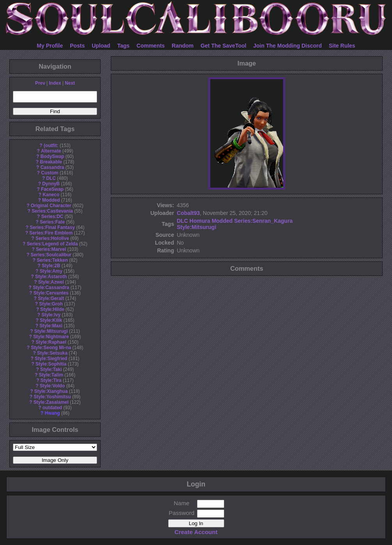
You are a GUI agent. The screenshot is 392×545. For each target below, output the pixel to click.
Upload (101, 46)
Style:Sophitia (51, 364)
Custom (50, 173)
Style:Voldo (52, 386)
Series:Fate (52, 222)
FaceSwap (52, 189)
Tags (124, 46)
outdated (52, 408)
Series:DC (52, 217)
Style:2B (51, 266)
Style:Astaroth (51, 277)
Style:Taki (51, 369)
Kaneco (51, 195)
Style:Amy (51, 271)
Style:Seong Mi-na (51, 348)
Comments (151, 46)
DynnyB (51, 184)
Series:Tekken (52, 260)
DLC (51, 178)
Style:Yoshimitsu (52, 397)
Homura (200, 221)
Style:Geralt (51, 298)
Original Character (51, 206)
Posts (77, 46)
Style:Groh (51, 304)
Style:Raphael (51, 342)
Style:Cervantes (51, 293)
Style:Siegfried (51, 359)
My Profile (50, 46)
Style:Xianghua (51, 391)
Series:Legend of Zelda (52, 244)
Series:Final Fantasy (52, 227)
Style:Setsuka (52, 353)
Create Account (196, 532)
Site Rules (342, 46)
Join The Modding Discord (287, 46)
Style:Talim (51, 375)
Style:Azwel (51, 282)
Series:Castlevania (52, 211)
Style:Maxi (51, 326)
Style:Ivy (51, 315)
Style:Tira (51, 380)
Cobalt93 (188, 213)
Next (70, 83)
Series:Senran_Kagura (263, 221)
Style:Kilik (51, 320)
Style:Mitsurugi (51, 331)
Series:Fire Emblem (51, 233)
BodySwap (52, 156)
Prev (40, 83)
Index (55, 83)
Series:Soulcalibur (51, 255)
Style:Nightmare (51, 337)
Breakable (51, 162)
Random (183, 46)
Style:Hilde (52, 309)
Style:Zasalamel (51, 402)
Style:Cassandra (51, 288)
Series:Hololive (52, 238)
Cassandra (52, 167)
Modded (51, 200)
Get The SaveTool (223, 46)
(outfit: (51, 146)
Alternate (51, 151)
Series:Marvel (51, 249)
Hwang (52, 413)
